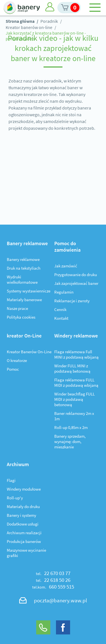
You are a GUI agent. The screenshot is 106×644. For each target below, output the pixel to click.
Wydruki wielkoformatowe (22, 279)
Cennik (60, 309)
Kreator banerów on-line (29, 27)
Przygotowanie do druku (76, 275)
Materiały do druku (23, 507)
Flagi (11, 480)
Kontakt (61, 318)
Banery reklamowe (23, 259)
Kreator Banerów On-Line (29, 352)
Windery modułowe (24, 489)
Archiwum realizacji (24, 533)
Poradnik (49, 21)
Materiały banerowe (24, 300)
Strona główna (20, 21)
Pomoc (13, 369)
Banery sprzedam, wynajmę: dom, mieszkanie (70, 441)
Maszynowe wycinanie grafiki (26, 553)
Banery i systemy (21, 515)
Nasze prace (17, 308)
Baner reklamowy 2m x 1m (74, 416)
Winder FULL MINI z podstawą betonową (72, 368)
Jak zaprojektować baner (76, 283)
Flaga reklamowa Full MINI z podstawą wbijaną (76, 354)
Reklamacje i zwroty (72, 301)
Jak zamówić (66, 266)
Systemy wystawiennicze (29, 291)
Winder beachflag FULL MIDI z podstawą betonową (74, 399)
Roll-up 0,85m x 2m (71, 427)
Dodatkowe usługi (23, 524)
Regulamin (64, 292)
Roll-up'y (15, 498)
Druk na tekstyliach (24, 268)
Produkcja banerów (24, 541)
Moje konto (50, 7)
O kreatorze (17, 360)
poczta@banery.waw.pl (60, 600)
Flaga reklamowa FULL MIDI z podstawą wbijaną (76, 383)
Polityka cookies (21, 317)
